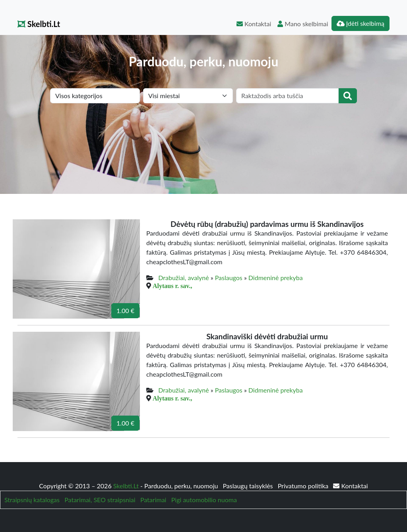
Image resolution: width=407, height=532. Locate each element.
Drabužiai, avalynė (183, 278)
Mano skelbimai (303, 24)
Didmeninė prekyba (276, 278)
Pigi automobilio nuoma (204, 500)
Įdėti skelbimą (360, 23)
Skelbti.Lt (39, 24)
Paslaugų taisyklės (248, 486)
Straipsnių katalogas (32, 500)
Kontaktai (254, 24)
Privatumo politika (304, 486)
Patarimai (153, 500)
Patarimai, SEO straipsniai (100, 500)
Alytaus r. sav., (172, 286)
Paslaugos (229, 278)
